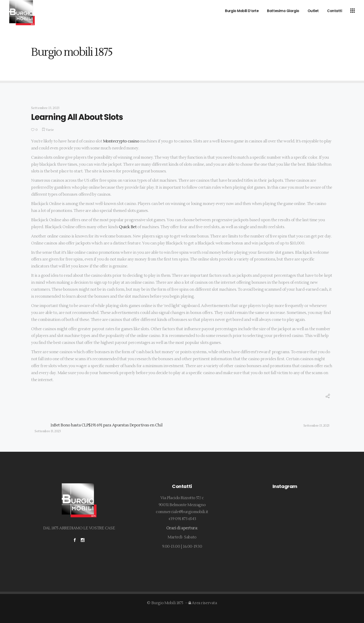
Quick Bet (128, 227)
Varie (50, 130)
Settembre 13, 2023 (45, 108)
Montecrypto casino (121, 141)
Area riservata (203, 603)
